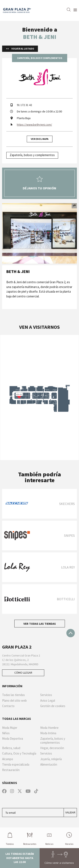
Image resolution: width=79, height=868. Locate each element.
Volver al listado (23, 49)
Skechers (67, 504)
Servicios (46, 695)
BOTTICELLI (66, 599)
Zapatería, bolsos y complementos (32, 155)
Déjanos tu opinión (39, 183)
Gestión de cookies (53, 706)
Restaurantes (30, 838)
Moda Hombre (49, 728)
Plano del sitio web (14, 701)
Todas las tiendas (13, 695)
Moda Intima (48, 733)
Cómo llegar (23, 673)
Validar (70, 812)
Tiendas (10, 838)
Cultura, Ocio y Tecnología (19, 753)
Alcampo (8, 759)
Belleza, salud (11, 748)
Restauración (11, 770)
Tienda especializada (16, 765)
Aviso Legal (48, 701)
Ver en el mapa (40, 139)
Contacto (8, 706)
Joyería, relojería (51, 759)
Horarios (69, 838)
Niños (6, 733)
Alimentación (49, 765)
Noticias (49, 838)
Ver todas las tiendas (40, 624)
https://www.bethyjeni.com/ (34, 125)
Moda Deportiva (13, 739)
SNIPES (69, 535)
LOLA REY (68, 567)
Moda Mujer (10, 728)
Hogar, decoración (52, 748)
